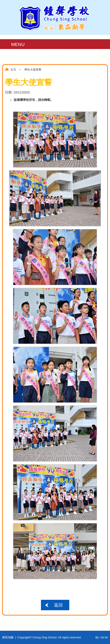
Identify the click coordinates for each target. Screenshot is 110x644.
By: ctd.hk (102, 637)
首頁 (13, 70)
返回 (58, 605)
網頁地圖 (8, 637)
